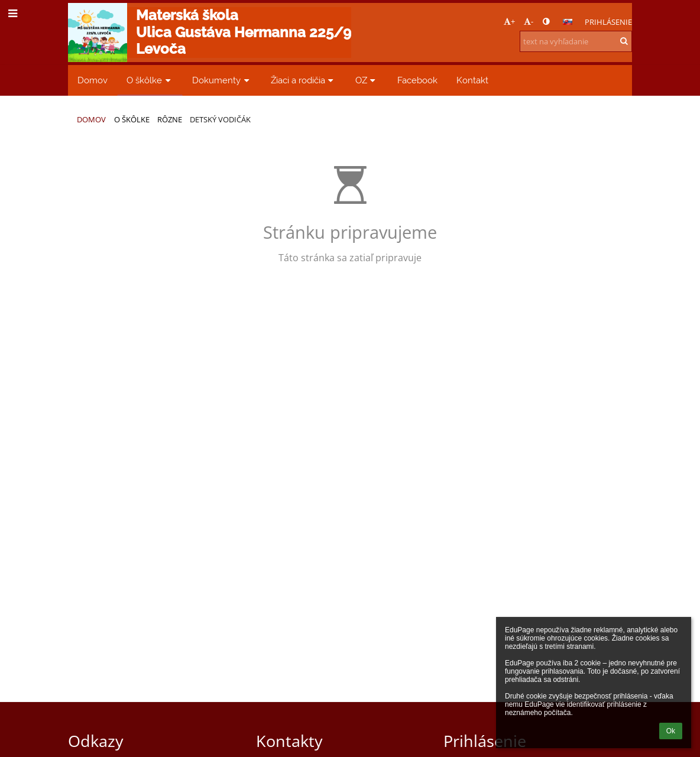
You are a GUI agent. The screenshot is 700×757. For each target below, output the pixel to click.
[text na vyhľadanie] (576, 41)
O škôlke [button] (150, 80)
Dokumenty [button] (222, 80)
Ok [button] (671, 731)
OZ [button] (367, 80)
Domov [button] (93, 80)
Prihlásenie (608, 22)
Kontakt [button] (472, 80)
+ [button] (509, 21)
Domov (91, 119)
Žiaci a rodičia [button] (304, 80)
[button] (568, 22)
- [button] (529, 21)
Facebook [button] (417, 80)
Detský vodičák (220, 119)
